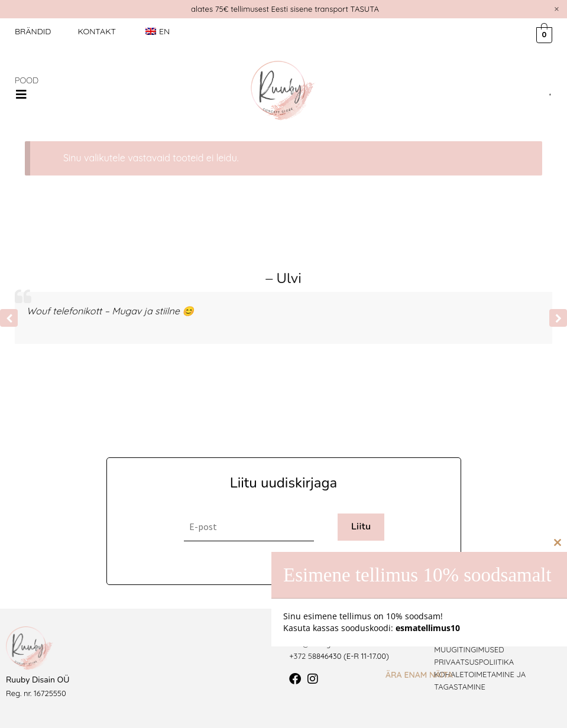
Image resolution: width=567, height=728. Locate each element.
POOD (27, 80)
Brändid (33, 31)
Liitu (361, 526)
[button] (21, 95)
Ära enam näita (419, 675)
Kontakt (97, 31)
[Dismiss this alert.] (557, 9)
